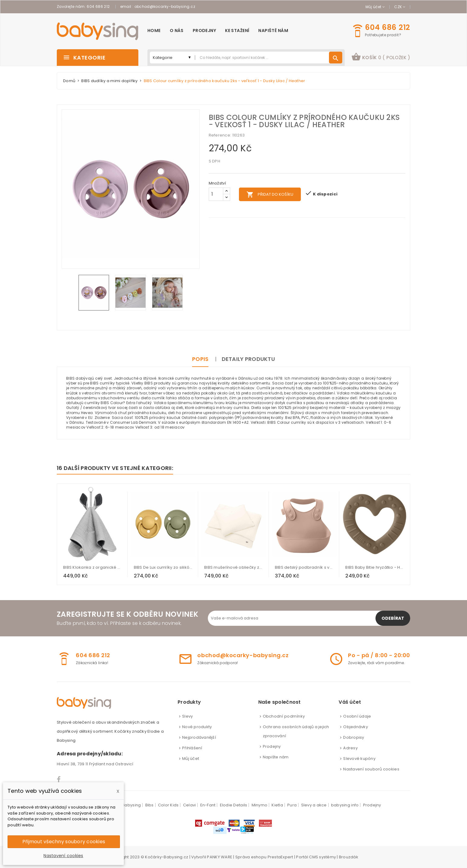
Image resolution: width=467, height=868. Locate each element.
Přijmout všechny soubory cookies (64, 842)
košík (381, 57)
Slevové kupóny (359, 759)
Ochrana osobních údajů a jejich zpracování (296, 731)
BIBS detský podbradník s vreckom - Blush (304, 567)
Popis (200, 359)
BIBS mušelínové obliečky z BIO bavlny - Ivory (234, 567)
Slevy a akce (314, 805)
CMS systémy (322, 857)
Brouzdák (349, 857)
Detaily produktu (248, 359)
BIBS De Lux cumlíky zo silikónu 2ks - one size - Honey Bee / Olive (163, 567)
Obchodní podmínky (284, 716)
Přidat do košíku (270, 194)
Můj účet (191, 759)
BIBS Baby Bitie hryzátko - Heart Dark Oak (375, 567)
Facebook (59, 780)
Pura (292, 805)
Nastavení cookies (63, 856)
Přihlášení (192, 748)
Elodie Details (234, 805)
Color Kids (168, 805)
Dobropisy (354, 737)
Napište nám (276, 757)
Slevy (187, 716)
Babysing (131, 805)
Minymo (260, 805)
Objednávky (356, 727)
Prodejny (272, 746)
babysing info (345, 805)
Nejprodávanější (199, 737)
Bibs (150, 805)
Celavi (190, 805)
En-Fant (208, 805)
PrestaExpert (280, 857)
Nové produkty (197, 727)
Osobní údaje (357, 716)
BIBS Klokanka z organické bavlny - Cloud (92, 567)
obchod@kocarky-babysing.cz (165, 6)
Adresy (350, 748)
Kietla (277, 805)
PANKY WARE (220, 857)
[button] (381, 58)
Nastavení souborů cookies (371, 769)
